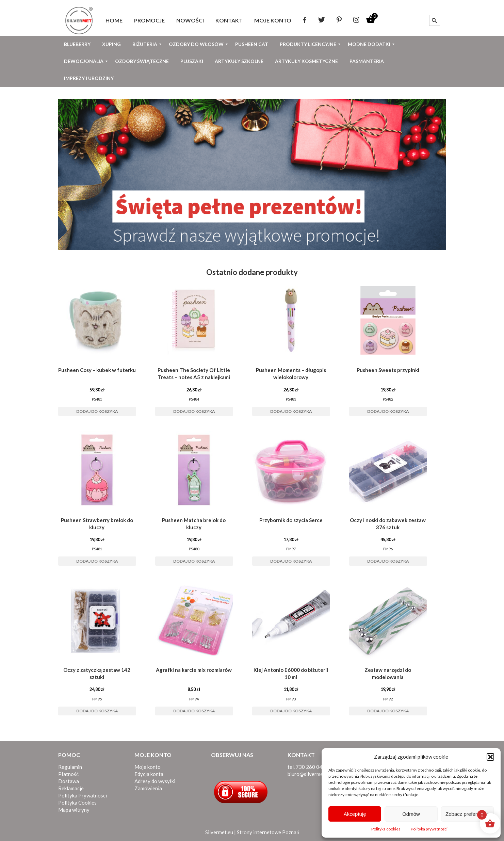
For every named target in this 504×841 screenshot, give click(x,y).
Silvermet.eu (219, 832)
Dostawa (69, 781)
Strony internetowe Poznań (268, 832)
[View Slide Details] (252, 174)
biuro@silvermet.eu (310, 774)
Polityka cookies (386, 829)
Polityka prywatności (429, 829)
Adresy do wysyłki (155, 781)
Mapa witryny (74, 810)
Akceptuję (355, 814)
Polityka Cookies (77, 803)
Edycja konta (149, 774)
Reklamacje (71, 788)
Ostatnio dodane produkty (252, 272)
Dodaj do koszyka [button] (97, 411)
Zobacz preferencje (467, 814)
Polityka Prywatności (83, 795)
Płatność (68, 774)
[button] (490, 757)
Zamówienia (148, 788)
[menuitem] (114, 20)
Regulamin (70, 767)
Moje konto (148, 767)
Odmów (411, 814)
